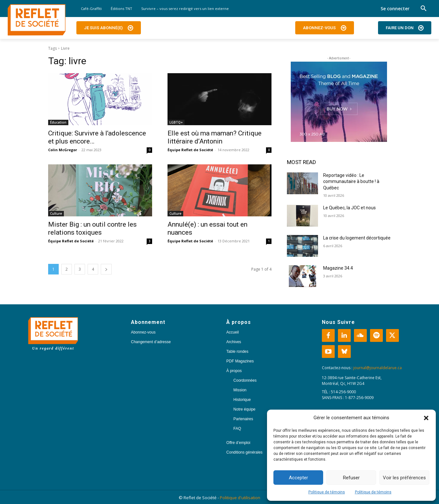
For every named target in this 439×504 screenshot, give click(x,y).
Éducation (58, 122)
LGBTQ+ (176, 122)
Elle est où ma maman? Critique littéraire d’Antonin (215, 137)
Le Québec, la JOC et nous (349, 208)
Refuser (351, 478)
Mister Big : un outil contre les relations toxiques (92, 228)
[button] (426, 418)
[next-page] (106, 269)
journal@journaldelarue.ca (378, 368)
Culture (56, 213)
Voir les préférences (404, 478)
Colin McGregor (63, 150)
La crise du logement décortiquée (357, 238)
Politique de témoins (327, 492)
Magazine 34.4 (338, 268)
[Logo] (37, 20)
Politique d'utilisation (240, 498)
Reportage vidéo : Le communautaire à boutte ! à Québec (351, 182)
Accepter (298, 478)
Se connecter (395, 9)
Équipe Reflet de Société (190, 150)
